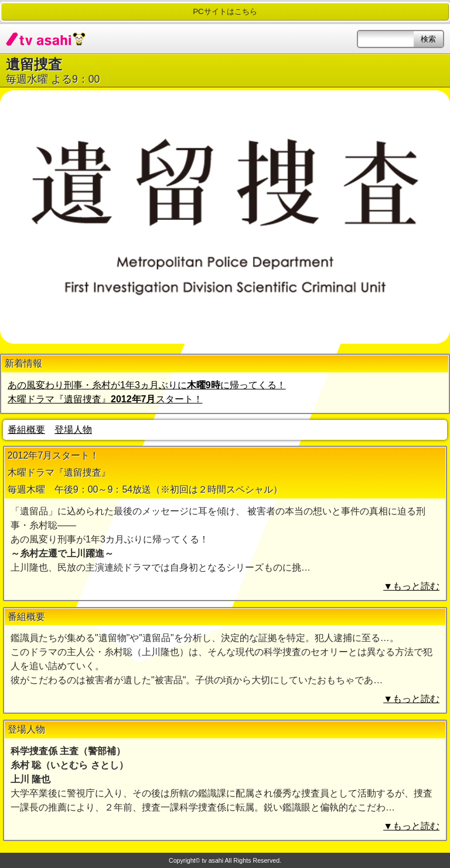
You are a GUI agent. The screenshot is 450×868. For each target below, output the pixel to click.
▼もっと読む (411, 586)
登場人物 (73, 430)
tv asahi (46, 39)
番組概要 (26, 430)
